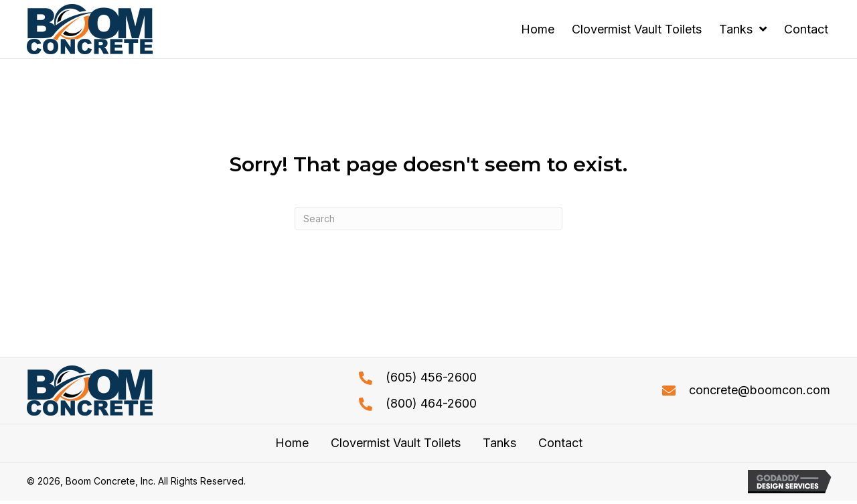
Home (292, 443)
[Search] (428, 219)
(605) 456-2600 (431, 377)
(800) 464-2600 (431, 403)
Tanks (499, 443)
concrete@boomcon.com (760, 390)
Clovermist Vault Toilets (396, 443)
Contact (560, 443)
